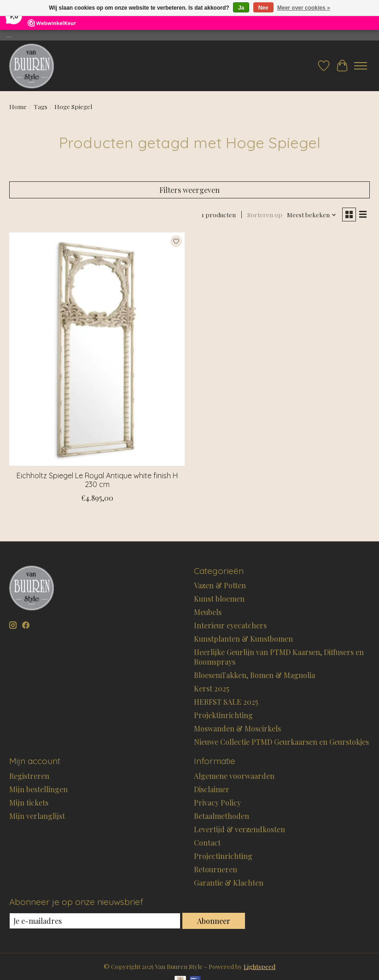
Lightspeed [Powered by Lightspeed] (259, 966)
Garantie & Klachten (229, 883)
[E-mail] (95, 921)
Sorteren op (265, 215)
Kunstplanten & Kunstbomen (243, 639)
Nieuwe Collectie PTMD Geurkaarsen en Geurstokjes (281, 742)
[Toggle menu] (361, 66)
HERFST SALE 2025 (226, 702)
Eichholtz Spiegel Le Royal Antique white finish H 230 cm (97, 480)
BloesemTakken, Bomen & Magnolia (254, 675)
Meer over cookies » (304, 8)
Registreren (29, 776)
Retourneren (216, 869)
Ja (241, 8)
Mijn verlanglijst (37, 816)
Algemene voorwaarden (234, 776)
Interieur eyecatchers (230, 625)
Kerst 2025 (212, 688)
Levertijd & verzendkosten (239, 829)
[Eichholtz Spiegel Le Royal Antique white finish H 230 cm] (97, 349)
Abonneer (214, 921)
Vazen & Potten (220, 585)
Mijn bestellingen (38, 789)
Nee (263, 8)
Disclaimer (212, 789)
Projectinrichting (223, 856)
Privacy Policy (217, 803)
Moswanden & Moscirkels (237, 728)
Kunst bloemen (219, 599)
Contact (207, 843)
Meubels (208, 612)
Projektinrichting (223, 715)
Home (18, 107)
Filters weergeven (189, 190)
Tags (41, 107)
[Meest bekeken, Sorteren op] (312, 215)
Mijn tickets (29, 803)
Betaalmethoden (222, 816)
